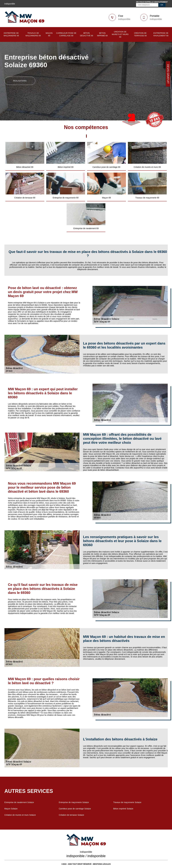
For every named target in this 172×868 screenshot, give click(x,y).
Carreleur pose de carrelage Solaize (75, 809)
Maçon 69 (49, 34)
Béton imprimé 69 (102, 34)
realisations (20, 81)
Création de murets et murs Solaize (20, 815)
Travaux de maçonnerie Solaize (127, 802)
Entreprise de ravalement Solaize (19, 802)
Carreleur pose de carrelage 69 (66, 34)
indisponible (124, 19)
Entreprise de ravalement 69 (161, 34)
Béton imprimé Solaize (123, 809)
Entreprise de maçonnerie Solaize (74, 802)
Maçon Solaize (11, 809)
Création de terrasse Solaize (72, 815)
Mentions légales (102, 864)
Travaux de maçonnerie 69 (33, 34)
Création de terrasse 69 (140, 34)
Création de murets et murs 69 (120, 34)
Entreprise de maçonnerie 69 (11, 34)
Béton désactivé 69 (87, 34)
